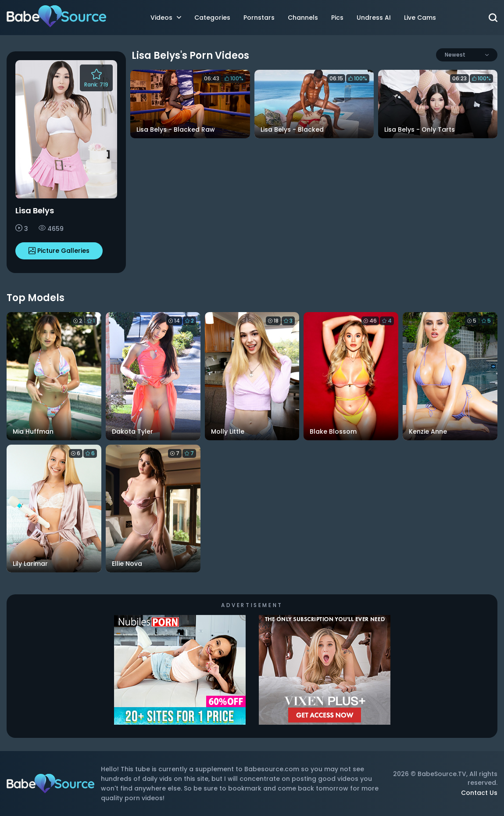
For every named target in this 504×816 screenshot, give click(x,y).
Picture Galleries (59, 251)
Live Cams (420, 18)
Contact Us (479, 793)
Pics (337, 18)
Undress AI (374, 18)
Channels (303, 18)
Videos (166, 18)
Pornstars (259, 18)
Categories (212, 18)
